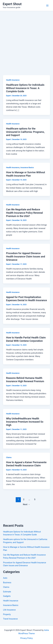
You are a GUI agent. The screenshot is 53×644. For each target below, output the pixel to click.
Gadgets (7, 596)
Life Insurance (9, 610)
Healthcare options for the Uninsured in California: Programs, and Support (25, 132)
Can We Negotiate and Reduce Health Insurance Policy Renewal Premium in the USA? (24, 213)
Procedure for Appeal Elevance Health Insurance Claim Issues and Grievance (26, 256)
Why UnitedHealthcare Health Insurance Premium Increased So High (25, 422)
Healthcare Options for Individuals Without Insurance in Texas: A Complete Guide (25, 88)
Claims (9, 457)
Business (7, 583)
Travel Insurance (10, 619)
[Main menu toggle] (47, 6)
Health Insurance (13, 80)
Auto (5, 578)
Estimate (7, 592)
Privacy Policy (27, 638)
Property (7, 614)
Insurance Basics (27, 167)
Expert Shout (12, 4)
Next (27, 504)
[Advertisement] (26, 39)
